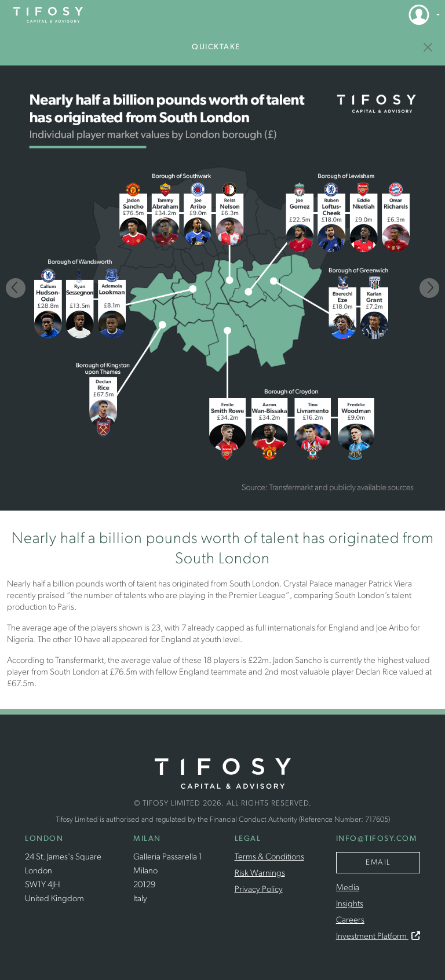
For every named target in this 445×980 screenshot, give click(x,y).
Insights (350, 904)
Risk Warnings (260, 874)
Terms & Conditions (269, 857)
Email (378, 863)
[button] (421, 14)
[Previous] (16, 288)
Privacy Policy (259, 890)
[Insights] (428, 47)
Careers (350, 921)
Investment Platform (378, 937)
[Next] (429, 288)
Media (348, 888)
